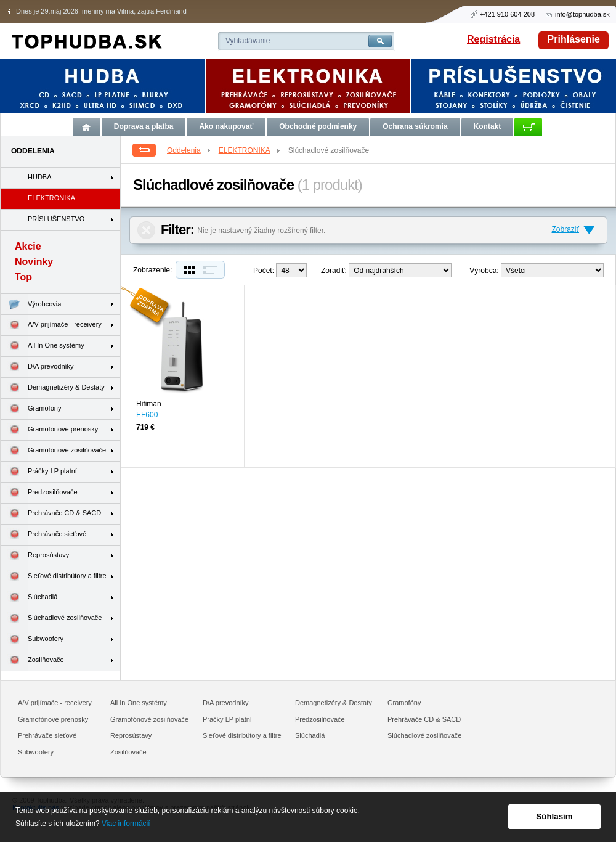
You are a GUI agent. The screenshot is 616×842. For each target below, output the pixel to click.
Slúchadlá (29, 598)
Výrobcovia (31, 304)
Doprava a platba (144, 126)
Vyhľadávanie (248, 41)
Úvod (87, 127)
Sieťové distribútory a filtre (54, 577)
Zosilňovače (32, 660)
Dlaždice (188, 270)
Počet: (264, 271)
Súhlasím (554, 816)
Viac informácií (126, 824)
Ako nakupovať (226, 126)
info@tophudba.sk (582, 14)
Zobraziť (565, 229)
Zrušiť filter (146, 230)
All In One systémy (43, 346)
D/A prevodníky (37, 367)
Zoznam (213, 270)
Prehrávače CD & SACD (51, 514)
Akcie (28, 246)
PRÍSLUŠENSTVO (56, 219)
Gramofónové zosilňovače (53, 451)
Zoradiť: (334, 271)
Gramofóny (31, 409)
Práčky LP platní (39, 472)
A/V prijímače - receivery (51, 325)
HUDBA (40, 177)
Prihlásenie (574, 39)
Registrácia (493, 39)
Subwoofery (32, 640)
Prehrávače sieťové (43, 535)
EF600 (147, 415)
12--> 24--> (291, 270)
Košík (528, 127)
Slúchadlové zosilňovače (51, 619)
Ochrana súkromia (415, 126)
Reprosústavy (35, 556)
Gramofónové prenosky (49, 430)
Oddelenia (189, 150)
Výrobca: (484, 271)
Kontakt (488, 126)
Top (23, 277)
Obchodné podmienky (318, 126)
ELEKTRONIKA (250, 150)
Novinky (34, 262)
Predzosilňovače (39, 493)
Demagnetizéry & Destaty (53, 388)
